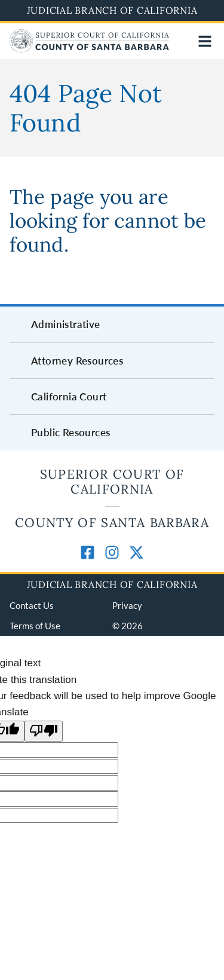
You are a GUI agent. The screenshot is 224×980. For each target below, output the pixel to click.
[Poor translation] (44, 731)
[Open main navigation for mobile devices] (205, 41)
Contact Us (32, 605)
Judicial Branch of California (112, 10)
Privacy (127, 605)
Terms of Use (35, 626)
